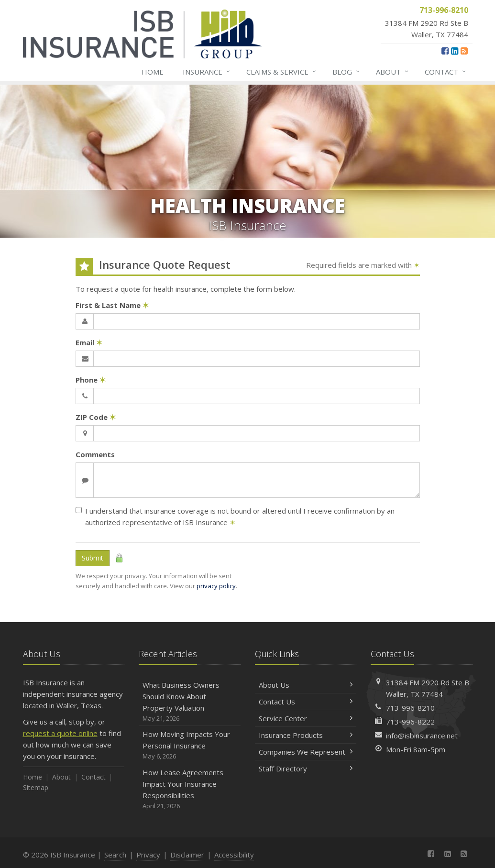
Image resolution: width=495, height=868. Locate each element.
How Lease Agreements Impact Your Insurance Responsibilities (190, 789)
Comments (95, 454)
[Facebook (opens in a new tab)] (445, 51)
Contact (446, 72)
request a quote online (60, 733)
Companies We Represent (306, 752)
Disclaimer (187, 855)
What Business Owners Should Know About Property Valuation (190, 702)
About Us (306, 685)
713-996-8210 (410, 708)
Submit (93, 558)
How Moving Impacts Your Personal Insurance (190, 745)
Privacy (148, 855)
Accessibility (234, 855)
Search (115, 855)
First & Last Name (112, 305)
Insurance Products (306, 735)
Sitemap (36, 787)
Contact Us (306, 702)
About (393, 72)
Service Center (306, 718)
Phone (91, 380)
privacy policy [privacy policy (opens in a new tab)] (216, 586)
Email (89, 342)
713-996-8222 (410, 722)
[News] (464, 51)
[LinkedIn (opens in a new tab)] (455, 51)
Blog (346, 72)
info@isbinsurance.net (422, 736)
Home (153, 72)
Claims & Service (282, 72)
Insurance (207, 72)
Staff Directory (306, 769)
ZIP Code (96, 417)
